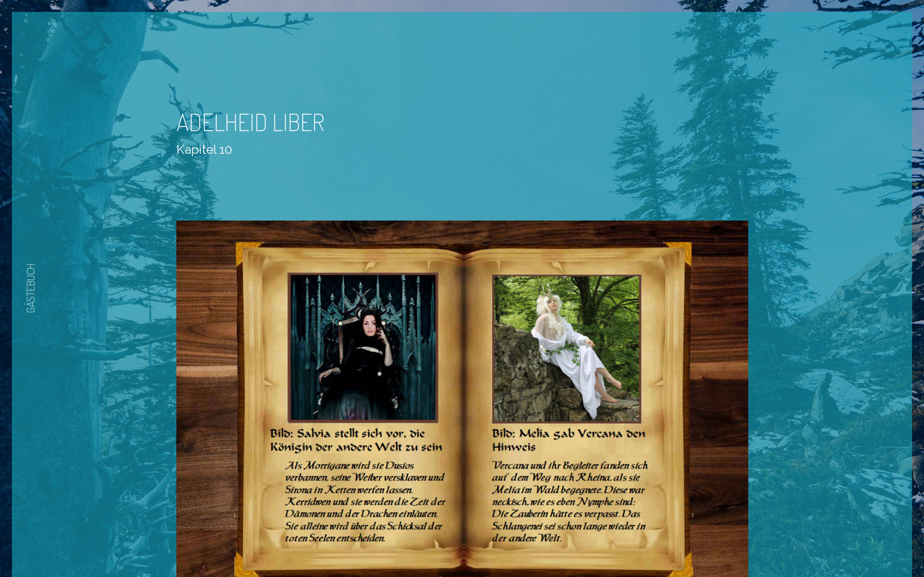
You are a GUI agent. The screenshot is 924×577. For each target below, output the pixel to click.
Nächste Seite (495, 542)
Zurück (427, 542)
